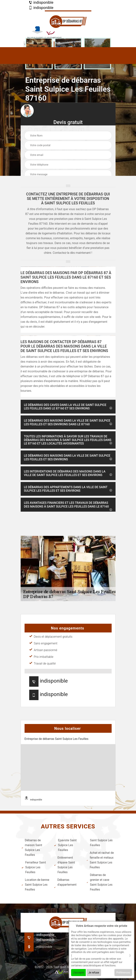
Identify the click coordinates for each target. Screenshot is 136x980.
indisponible (41, 2)
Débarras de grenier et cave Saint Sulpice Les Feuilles (100, 882)
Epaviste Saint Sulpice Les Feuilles (65, 845)
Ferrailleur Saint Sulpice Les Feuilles (34, 867)
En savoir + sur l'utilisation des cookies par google (101, 955)
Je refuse (94, 973)
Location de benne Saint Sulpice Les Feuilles (35, 885)
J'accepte (78, 973)
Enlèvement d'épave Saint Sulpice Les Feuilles (65, 865)
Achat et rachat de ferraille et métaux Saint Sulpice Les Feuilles (100, 860)
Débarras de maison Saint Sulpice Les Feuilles (32, 848)
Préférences (123, 973)
